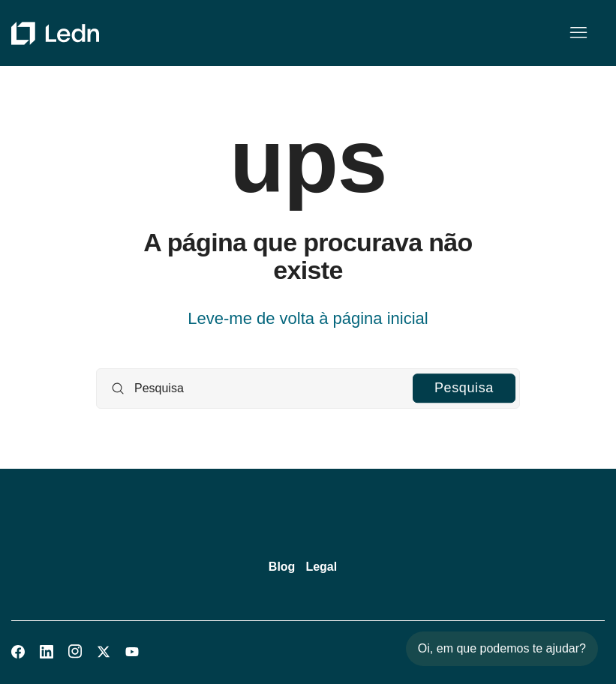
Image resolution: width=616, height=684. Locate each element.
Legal (321, 567)
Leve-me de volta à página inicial (308, 318)
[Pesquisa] (308, 388)
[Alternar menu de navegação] (578, 33)
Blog (282, 567)
